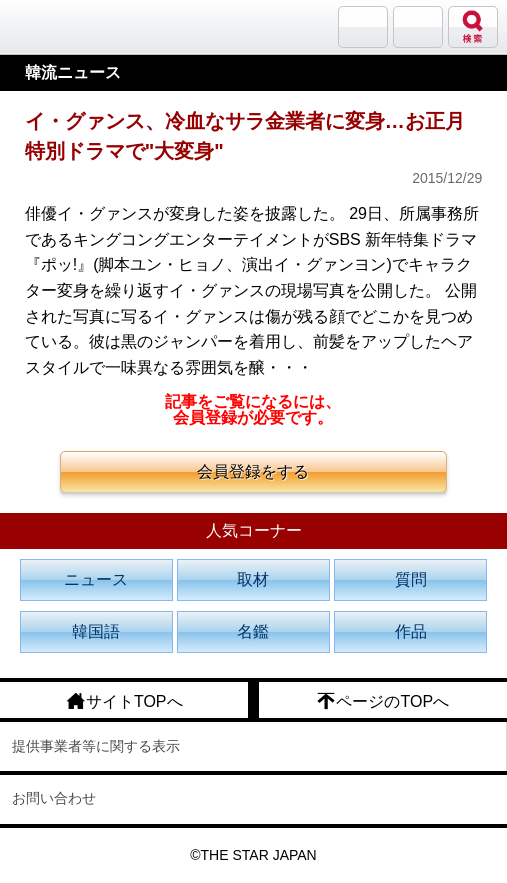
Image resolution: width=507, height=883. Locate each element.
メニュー (418, 27)
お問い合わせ (54, 798)
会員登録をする (253, 471)
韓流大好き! (67, 26)
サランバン (363, 27)
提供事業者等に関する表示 (96, 746)
